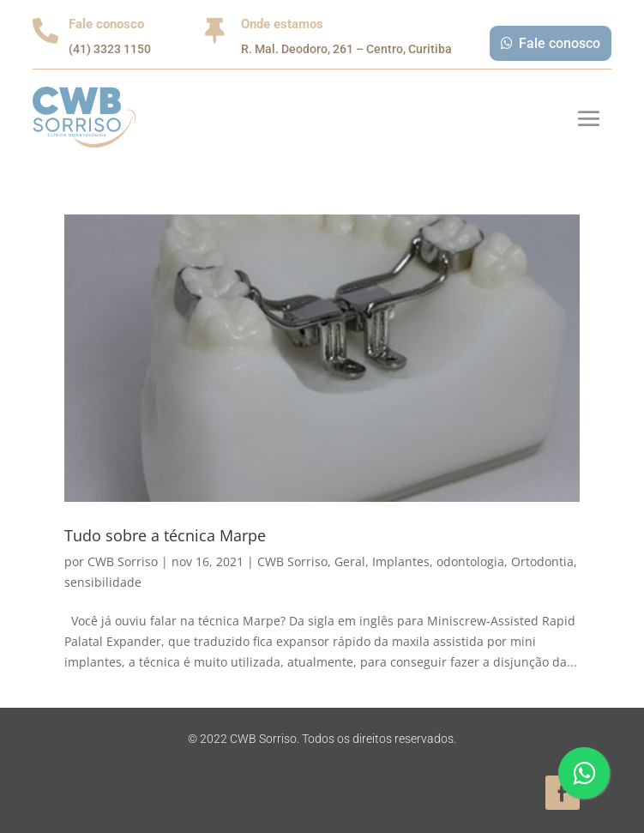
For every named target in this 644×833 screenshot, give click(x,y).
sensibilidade (103, 582)
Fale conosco (560, 43)
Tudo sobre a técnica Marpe (165, 535)
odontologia (470, 561)
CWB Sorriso (123, 561)
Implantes (401, 561)
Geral (350, 561)
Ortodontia (542, 561)
